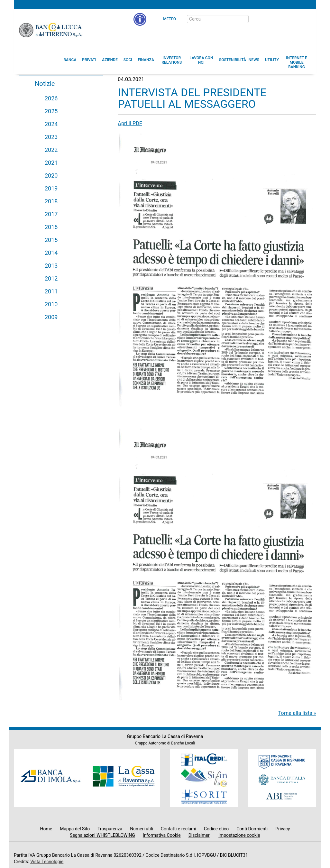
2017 (51, 214)
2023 (51, 137)
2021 (51, 163)
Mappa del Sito (75, 829)
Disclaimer (199, 835)
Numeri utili (142, 829)
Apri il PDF (130, 123)
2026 (51, 98)
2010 (51, 304)
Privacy (283, 829)
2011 (51, 291)
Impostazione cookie (239, 835)
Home (46, 829)
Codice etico (216, 829)
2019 (51, 188)
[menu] (140, 19)
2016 (51, 227)
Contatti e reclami (179, 829)
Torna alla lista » (297, 713)
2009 (51, 317)
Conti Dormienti (252, 829)
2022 (51, 150)
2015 (51, 240)
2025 (51, 111)
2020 (51, 175)
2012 (51, 278)
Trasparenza (110, 829)
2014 (51, 253)
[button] (201, 60)
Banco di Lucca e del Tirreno (51, 30)
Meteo (170, 19)
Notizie (45, 84)
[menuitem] (70, 60)
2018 (51, 201)
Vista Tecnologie (47, 862)
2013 (51, 266)
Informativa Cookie (162, 835)
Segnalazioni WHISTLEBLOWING (102, 835)
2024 (51, 124)
